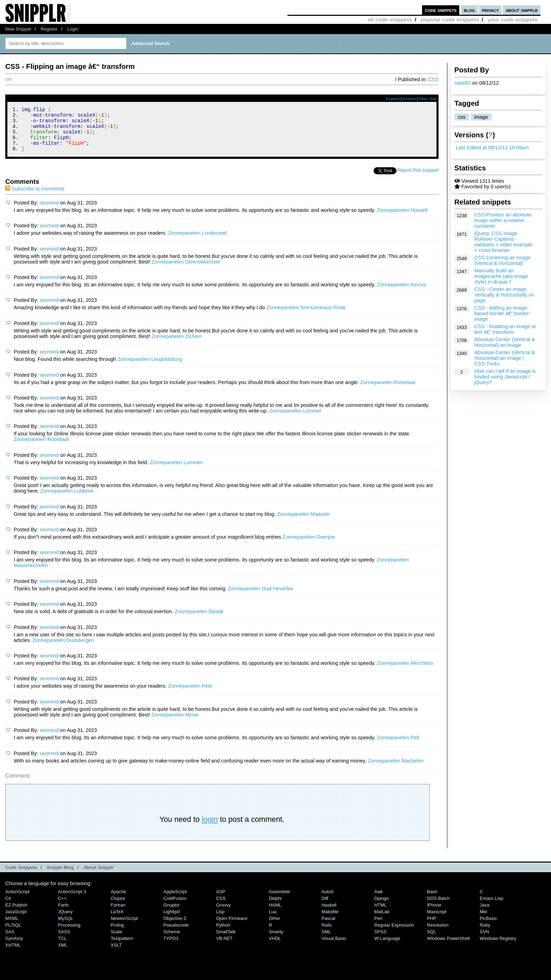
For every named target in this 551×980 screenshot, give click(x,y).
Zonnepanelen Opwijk (199, 620)
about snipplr (522, 10)
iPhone (434, 913)
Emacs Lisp (491, 907)
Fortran (118, 913)
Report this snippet (417, 179)
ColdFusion (175, 907)
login (210, 828)
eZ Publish (16, 913)
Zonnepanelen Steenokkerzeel (186, 270)
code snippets (441, 10)
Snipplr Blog (60, 876)
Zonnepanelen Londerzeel (197, 241)
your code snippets (513, 20)
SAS (10, 940)
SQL (432, 940)
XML (63, 953)
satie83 (462, 83)
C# (8, 907)
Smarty (276, 940)
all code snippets (390, 20)
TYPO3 (171, 947)
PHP (432, 927)
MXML (12, 927)
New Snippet (18, 29)
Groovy (223, 913)
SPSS (380, 940)
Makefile (330, 920)
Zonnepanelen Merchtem (405, 671)
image (481, 117)
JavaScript (16, 920)
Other (274, 927)
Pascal (328, 927)
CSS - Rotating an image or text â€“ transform (505, 329)
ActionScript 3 (72, 900)
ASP (221, 900)
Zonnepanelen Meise (175, 723)
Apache (118, 900)
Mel (483, 920)
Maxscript (437, 920)
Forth (63, 913)
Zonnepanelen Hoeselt (402, 219)
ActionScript (17, 900)
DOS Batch (438, 907)
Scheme (172, 940)
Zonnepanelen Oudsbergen (63, 649)
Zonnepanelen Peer (190, 694)
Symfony (14, 947)
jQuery (65, 920)
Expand (393, 99)
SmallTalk (226, 940)
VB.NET (224, 947)
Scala (116, 940)
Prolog (117, 933)
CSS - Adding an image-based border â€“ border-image (503, 313)
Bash (432, 900)
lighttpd (171, 920)
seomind (49, 211)
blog (469, 10)
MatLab (382, 920)
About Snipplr (98, 876)
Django (381, 907)
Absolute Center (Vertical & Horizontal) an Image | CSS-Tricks (505, 358)
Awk (378, 900)
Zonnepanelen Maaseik (303, 523)
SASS (64, 940)
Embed (409, 99)
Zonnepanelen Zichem (177, 345)
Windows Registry (498, 947)
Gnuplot (171, 913)
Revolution (438, 933)
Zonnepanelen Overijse (309, 545)
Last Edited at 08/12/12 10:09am (492, 148)
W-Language (387, 947)
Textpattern (122, 947)
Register (49, 29)
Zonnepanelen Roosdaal (41, 448)
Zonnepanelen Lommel (295, 419)
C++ (62, 907)
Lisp (220, 920)
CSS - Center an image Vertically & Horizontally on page (504, 295)
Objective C (175, 927)
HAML (275, 913)
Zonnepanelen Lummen (176, 471)
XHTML (13, 953)
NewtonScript (124, 927)
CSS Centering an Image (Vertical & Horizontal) (503, 260)
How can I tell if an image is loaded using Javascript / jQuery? (505, 377)
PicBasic (488, 927)
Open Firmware (232, 927)
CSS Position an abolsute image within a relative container (503, 220)
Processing (69, 933)
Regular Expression (394, 933)
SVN (484, 940)
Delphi (275, 907)
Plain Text (428, 99)
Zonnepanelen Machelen (396, 769)
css (462, 117)
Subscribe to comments (35, 197)
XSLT (116, 953)
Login (73, 29)
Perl (378, 927)
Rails (327, 933)
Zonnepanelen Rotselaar (388, 391)
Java (484, 913)
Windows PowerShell (448, 947)
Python (223, 933)
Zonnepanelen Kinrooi (401, 293)
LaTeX (117, 920)
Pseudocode (176, 933)
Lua (273, 920)
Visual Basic (334, 947)
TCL (62, 947)
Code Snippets (21, 876)
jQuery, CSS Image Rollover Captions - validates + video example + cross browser (504, 242)
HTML (380, 913)
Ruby (485, 933)
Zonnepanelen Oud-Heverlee (261, 597)
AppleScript (175, 900)
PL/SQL (13, 933)
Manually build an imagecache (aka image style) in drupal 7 (501, 276)
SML (326, 940)
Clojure (118, 907)
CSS (433, 79)
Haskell (329, 913)
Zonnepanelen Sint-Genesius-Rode (306, 316)
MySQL (66, 927)
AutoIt (328, 900)
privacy (490, 10)
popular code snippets (450, 20)
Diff (325, 907)
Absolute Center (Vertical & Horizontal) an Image (505, 342)
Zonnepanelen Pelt (398, 746)
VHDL (275, 947)
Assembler (280, 900)
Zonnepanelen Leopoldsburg (150, 368)
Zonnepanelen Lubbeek (67, 499)
